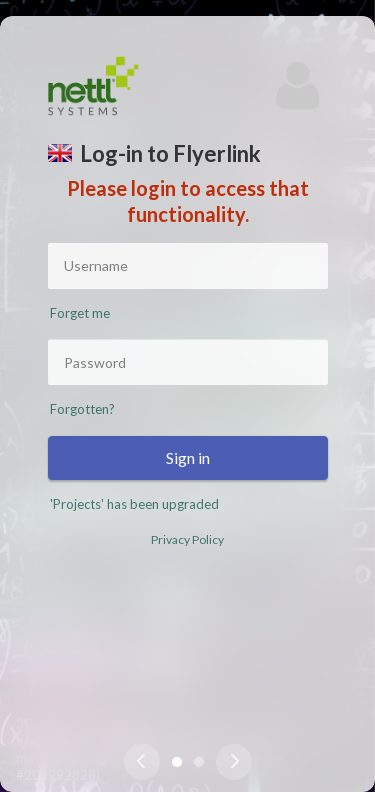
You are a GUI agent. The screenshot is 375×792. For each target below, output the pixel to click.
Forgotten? (82, 409)
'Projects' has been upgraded (134, 504)
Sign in (188, 457)
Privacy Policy (187, 539)
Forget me (80, 313)
